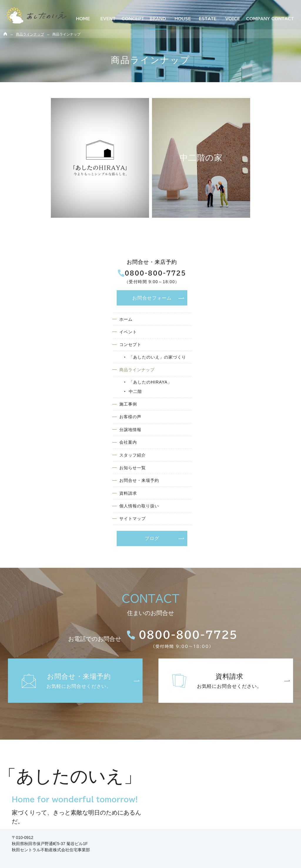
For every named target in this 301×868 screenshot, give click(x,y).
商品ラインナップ (247, 226)
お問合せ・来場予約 (249, 350)
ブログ (257, 414)
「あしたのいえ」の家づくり (264, 209)
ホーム (234, 164)
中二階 (244, 250)
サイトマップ (242, 393)
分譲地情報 (239, 293)
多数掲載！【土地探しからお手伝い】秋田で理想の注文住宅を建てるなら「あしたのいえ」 (143, 857)
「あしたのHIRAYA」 (261, 240)
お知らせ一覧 (242, 336)
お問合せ (257, 141)
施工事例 (237, 265)
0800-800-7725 (257, 117)
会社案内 (237, 307)
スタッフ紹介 (242, 322)
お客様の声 (239, 279)
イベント (237, 178)
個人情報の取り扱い (249, 379)
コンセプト (239, 192)
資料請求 (237, 365)
